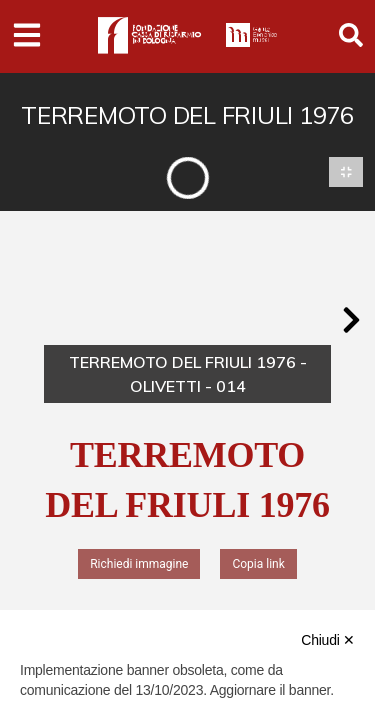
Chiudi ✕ (328, 640)
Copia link (258, 564)
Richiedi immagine (139, 564)
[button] (351, 320)
